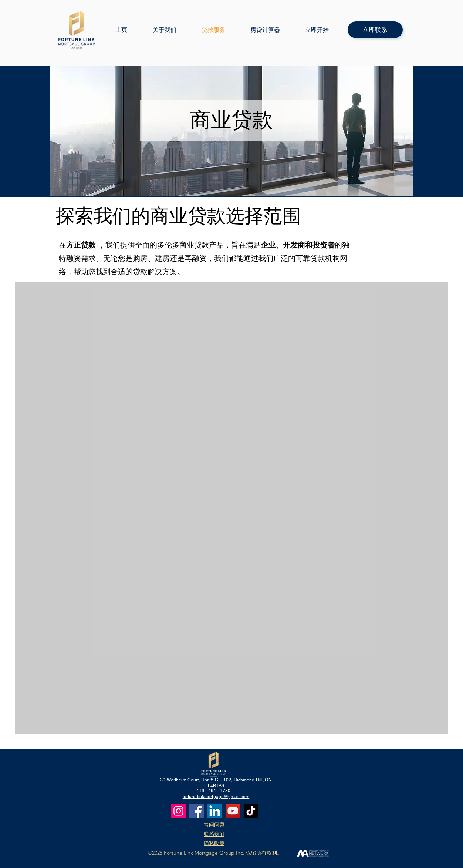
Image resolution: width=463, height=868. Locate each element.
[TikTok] (251, 811)
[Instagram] (178, 811)
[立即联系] (375, 30)
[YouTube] (233, 811)
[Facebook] (197, 811)
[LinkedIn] (215, 811)
